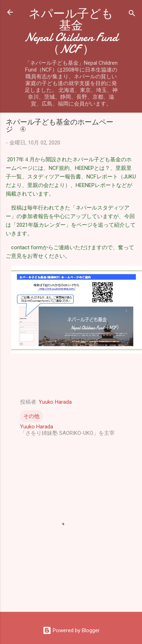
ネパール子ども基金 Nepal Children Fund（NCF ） (77, 31)
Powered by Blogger (71, 630)
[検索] (132, 14)
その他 (31, 416)
